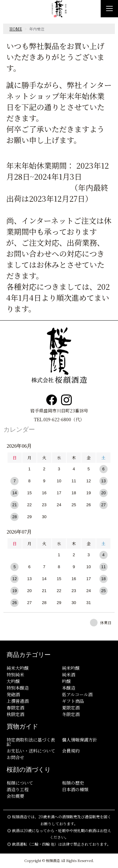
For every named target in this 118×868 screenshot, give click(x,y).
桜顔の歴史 (73, 783)
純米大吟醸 (18, 668)
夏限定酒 (71, 708)
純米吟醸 (71, 668)
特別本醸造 (18, 688)
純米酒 (69, 675)
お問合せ (15, 757)
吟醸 (66, 681)
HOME (16, 29)
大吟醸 (13, 681)
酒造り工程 (18, 789)
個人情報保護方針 (80, 740)
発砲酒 (13, 694)
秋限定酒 (15, 714)
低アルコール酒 (77, 694)
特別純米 (15, 675)
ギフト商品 (73, 701)
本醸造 (69, 688)
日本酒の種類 (75, 789)
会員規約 (71, 751)
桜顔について (20, 783)
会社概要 (15, 796)
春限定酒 (15, 708)
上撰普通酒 (18, 701)
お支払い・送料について (31, 751)
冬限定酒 (71, 714)
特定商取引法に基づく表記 (31, 742)
